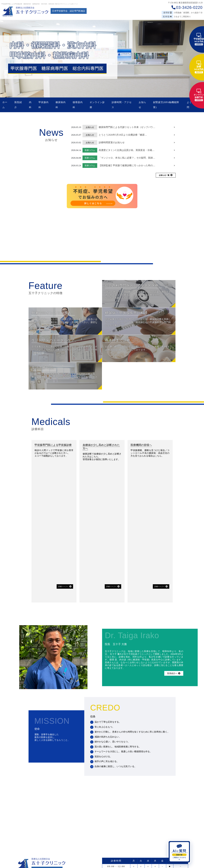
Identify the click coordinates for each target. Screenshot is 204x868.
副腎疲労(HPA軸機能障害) (166, 105)
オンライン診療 (97, 105)
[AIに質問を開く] (179, 852)
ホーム (5, 105)
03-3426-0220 (187, 8)
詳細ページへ (65, 586)
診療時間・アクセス (122, 105)
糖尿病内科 (61, 105)
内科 (30, 105)
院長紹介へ (174, 673)
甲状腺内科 (44, 105)
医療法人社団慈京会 (25, 8)
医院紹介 (18, 105)
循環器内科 (78, 105)
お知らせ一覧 (166, 175)
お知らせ (142, 105)
